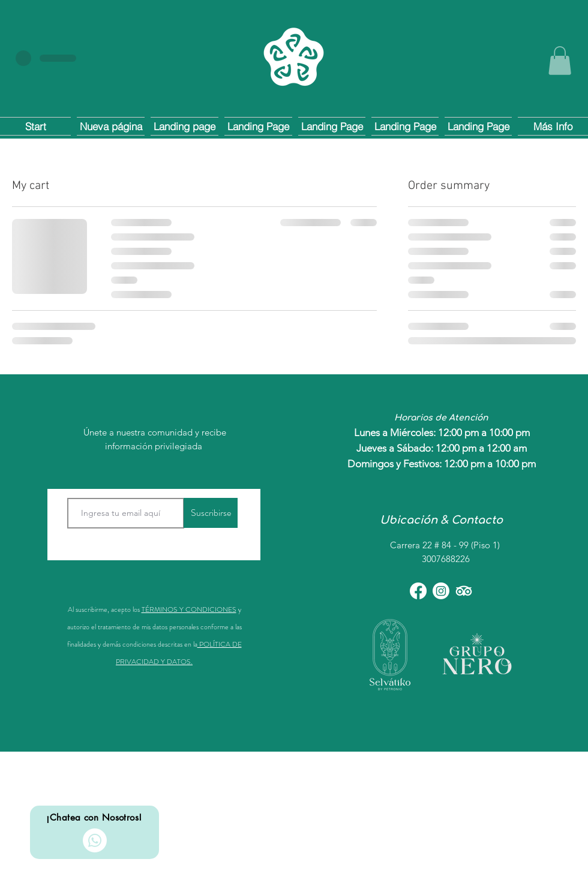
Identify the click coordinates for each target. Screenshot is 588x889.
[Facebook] (418, 591)
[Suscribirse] (211, 513)
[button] (560, 61)
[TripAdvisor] (464, 591)
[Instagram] (441, 591)
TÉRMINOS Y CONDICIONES (189, 609)
